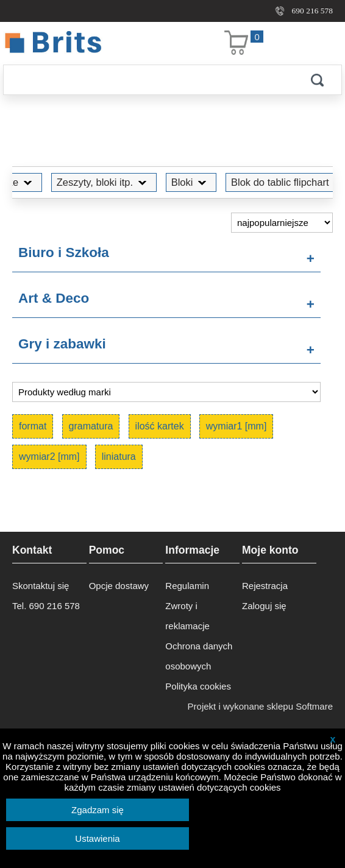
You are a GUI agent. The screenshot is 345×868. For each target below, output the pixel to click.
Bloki (177, 182)
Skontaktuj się (41, 586)
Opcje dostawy (119, 586)
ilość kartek (160, 426)
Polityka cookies (198, 686)
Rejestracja (265, 586)
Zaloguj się (264, 606)
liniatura (119, 457)
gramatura (91, 426)
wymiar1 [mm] (237, 426)
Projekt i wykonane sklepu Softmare (260, 706)
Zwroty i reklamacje (187, 616)
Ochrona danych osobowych (199, 656)
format (33, 426)
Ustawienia (97, 838)
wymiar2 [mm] (49, 457)
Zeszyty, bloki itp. (90, 182)
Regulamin (187, 586)
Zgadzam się (98, 810)
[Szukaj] (148, 80)
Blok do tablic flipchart (266, 182)
